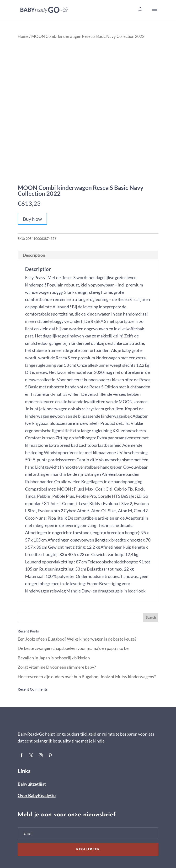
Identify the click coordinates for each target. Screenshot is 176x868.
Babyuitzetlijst (32, 784)
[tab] (88, 255)
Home (23, 36)
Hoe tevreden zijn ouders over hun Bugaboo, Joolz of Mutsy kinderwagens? (87, 677)
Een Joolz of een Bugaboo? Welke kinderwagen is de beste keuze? (77, 639)
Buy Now (32, 219)
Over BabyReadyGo (37, 795)
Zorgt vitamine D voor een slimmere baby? (57, 667)
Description (34, 255)
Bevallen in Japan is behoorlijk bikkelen (54, 658)
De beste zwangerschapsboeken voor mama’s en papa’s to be (73, 648)
